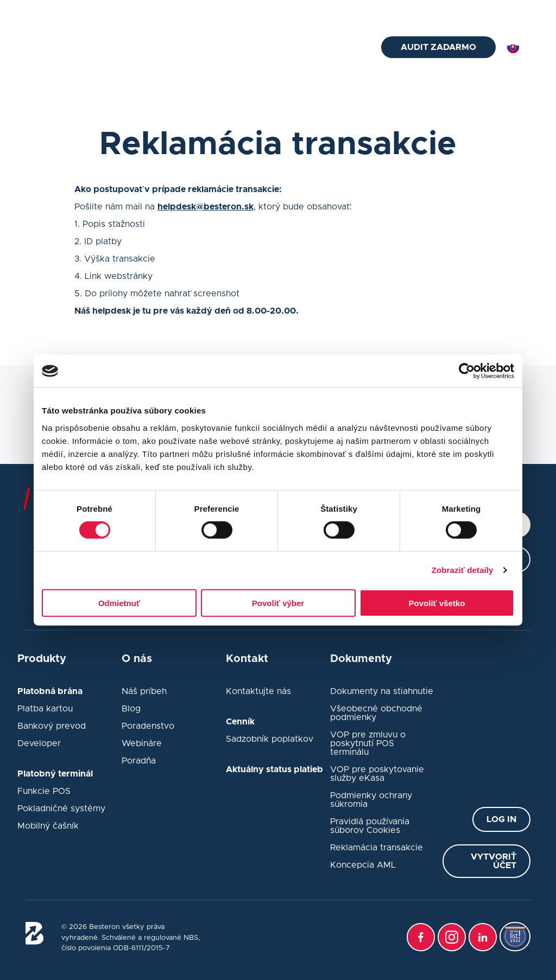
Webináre (142, 743)
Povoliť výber (278, 603)
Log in (501, 819)
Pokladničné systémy (61, 809)
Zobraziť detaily (463, 570)
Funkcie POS (44, 791)
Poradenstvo (148, 726)
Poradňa (302, 11)
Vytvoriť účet (494, 861)
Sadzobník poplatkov (270, 739)
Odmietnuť (119, 603)
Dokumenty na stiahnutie (382, 691)
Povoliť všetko (437, 603)
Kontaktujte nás (258, 691)
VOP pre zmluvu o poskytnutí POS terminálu (368, 743)
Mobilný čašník (48, 826)
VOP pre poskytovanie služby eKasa (377, 774)
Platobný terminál (182, 48)
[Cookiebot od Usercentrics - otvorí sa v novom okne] (467, 371)
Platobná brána (328, 78)
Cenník (309, 48)
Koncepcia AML (363, 865)
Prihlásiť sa (511, 11)
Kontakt (381, 11)
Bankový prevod (52, 726)
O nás (345, 48)
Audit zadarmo (438, 47)
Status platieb (436, 11)
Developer (39, 743)
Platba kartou (45, 709)
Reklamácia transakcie (377, 848)
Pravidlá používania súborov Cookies (370, 826)
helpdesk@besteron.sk (81, 11)
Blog (342, 11)
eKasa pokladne (255, 48)
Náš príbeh (144, 691)
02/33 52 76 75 (181, 11)
